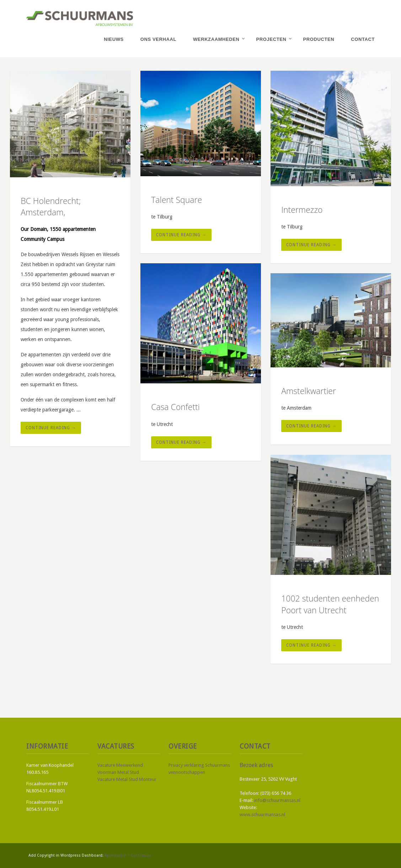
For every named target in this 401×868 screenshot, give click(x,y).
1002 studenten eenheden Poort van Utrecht (330, 604)
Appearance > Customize (128, 855)
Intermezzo (302, 210)
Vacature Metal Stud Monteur (127, 779)
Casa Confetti (175, 407)
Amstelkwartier (309, 391)
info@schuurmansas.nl (277, 800)
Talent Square (177, 200)
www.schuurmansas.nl (262, 815)
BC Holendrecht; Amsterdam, (51, 206)
